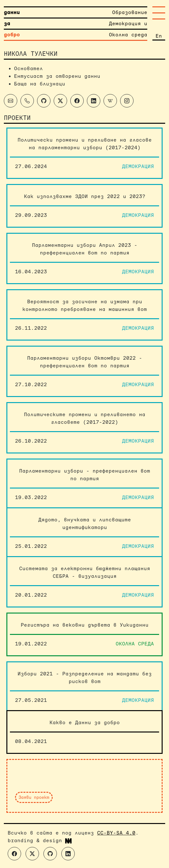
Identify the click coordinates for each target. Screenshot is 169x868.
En (159, 36)
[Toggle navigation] (159, 13)
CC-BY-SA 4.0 (116, 833)
